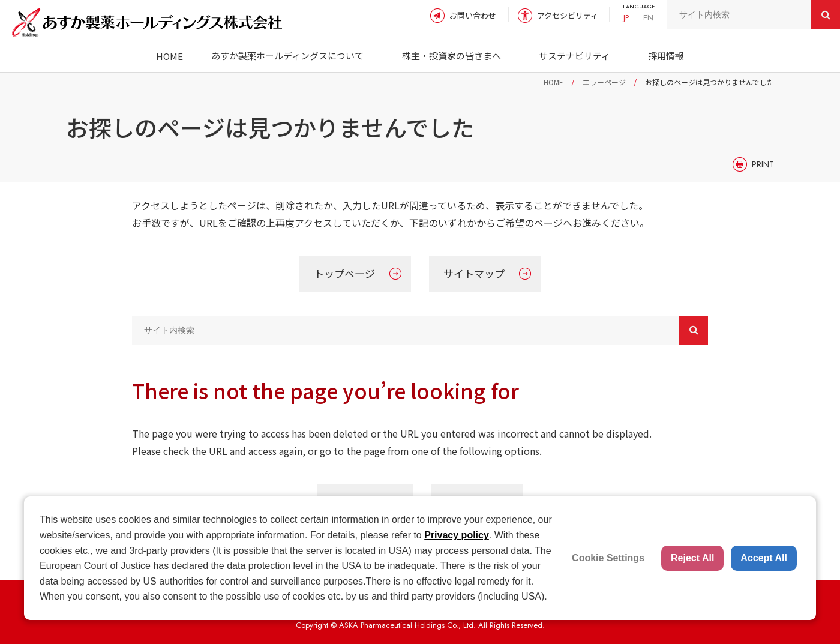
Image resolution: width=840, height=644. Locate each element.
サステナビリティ (574, 56)
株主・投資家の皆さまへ (451, 56)
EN (648, 18)
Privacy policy (457, 535)
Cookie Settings (608, 558)
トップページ (344, 273)
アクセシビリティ (568, 15)
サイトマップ (474, 273)
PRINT (763, 164)
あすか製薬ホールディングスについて (287, 56)
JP (626, 18)
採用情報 (666, 56)
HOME (169, 56)
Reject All (692, 558)
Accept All (764, 558)
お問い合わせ (473, 15)
